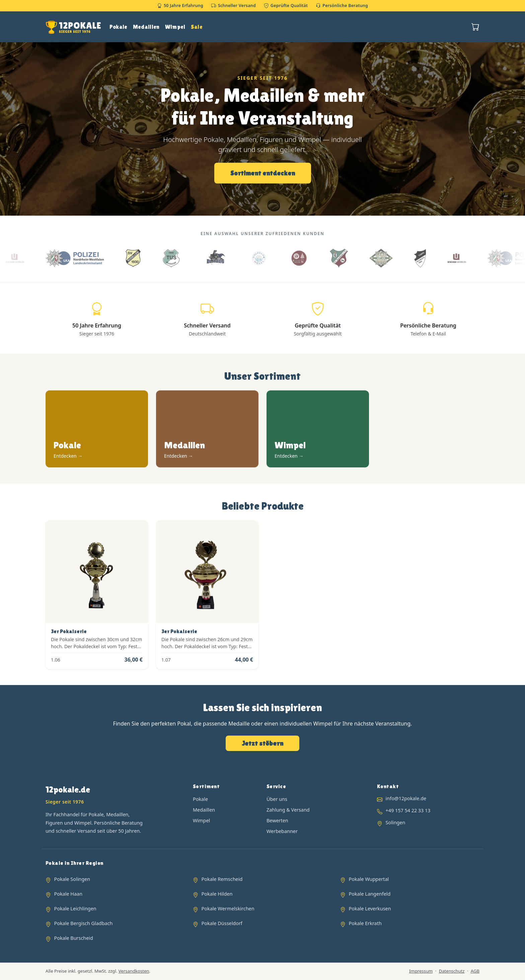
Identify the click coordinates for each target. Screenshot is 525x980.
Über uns (277, 799)
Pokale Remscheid (222, 879)
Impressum (421, 971)
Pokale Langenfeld (370, 894)
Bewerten (277, 820)
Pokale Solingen (72, 879)
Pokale (119, 27)
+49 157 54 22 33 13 (408, 810)
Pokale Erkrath (365, 923)
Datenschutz (452, 971)
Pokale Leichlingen (75, 909)
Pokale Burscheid (74, 938)
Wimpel (175, 27)
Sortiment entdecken (263, 173)
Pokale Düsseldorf (222, 923)
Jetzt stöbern (262, 743)
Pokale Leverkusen (370, 909)
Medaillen (146, 27)
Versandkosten (134, 971)
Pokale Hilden (217, 894)
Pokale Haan (68, 894)
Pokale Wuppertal (369, 879)
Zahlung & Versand (288, 810)
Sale (197, 27)
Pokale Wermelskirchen (228, 909)
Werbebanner (282, 831)
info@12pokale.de (406, 798)
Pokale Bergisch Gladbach (84, 923)
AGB (475, 971)
